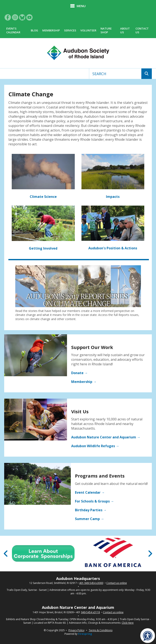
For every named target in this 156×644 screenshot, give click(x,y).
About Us (125, 30)
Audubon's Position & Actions (113, 248)
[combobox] (115, 74)
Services (70, 30)
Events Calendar (13, 30)
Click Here (128, 623)
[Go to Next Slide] (150, 554)
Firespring (85, 634)
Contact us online (117, 583)
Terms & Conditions (101, 630)
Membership (51, 30)
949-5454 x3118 (90, 612)
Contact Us (142, 30)
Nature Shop (106, 30)
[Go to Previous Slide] (6, 554)
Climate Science (43, 197)
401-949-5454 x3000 (91, 583)
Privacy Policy (76, 630)
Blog (34, 30)
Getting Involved (43, 248)
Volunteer (88, 30)
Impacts (113, 197)
